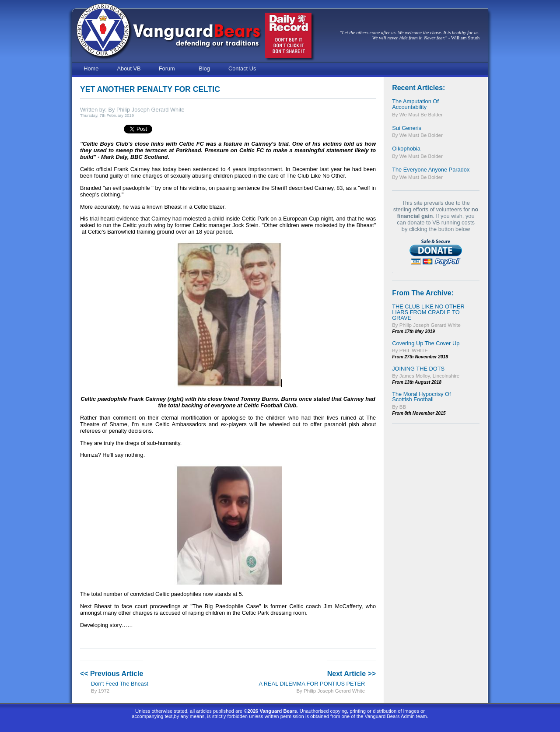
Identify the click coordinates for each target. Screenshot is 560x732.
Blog (204, 68)
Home (91, 68)
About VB (129, 68)
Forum (167, 68)
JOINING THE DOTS (418, 369)
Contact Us (242, 68)
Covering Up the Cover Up (426, 343)
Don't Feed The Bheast (120, 684)
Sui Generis (407, 128)
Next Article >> (352, 674)
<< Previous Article (112, 674)
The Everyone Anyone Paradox (431, 170)
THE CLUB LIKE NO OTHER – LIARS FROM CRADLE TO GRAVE (430, 312)
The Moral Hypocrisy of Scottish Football (421, 397)
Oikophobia (406, 149)
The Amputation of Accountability (415, 104)
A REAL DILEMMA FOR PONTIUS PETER (312, 684)
